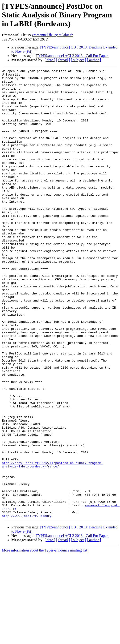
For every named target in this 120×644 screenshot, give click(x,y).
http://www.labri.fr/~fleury (27, 605)
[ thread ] (63, 60)
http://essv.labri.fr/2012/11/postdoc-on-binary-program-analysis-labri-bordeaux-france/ (52, 544)
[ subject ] (79, 60)
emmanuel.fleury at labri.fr (52, 35)
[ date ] (50, 60)
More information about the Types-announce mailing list (45, 640)
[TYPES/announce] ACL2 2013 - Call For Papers (72, 56)
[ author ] (94, 60)
